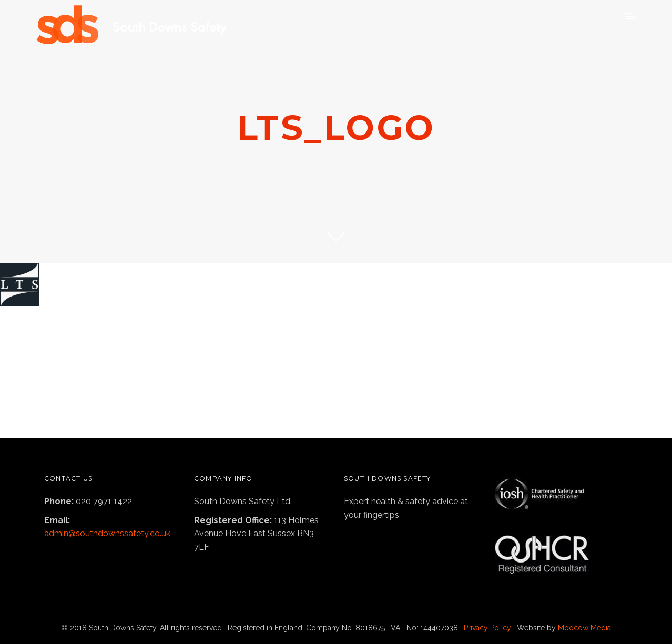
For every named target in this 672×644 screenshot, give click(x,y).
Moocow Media (584, 628)
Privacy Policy (487, 628)
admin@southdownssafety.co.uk (107, 533)
